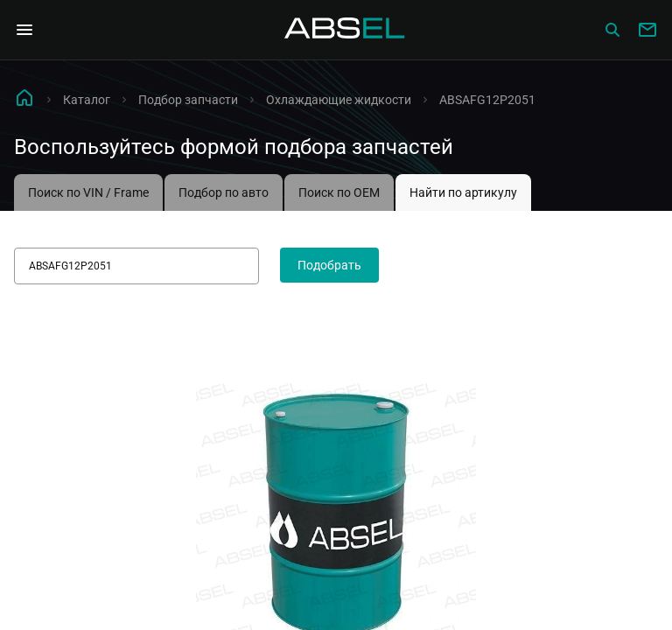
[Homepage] (345, 30)
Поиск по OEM (339, 192)
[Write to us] (647, 30)
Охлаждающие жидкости (339, 100)
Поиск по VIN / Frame (88, 192)
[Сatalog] (612, 30)
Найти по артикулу (463, 192)
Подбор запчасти (188, 100)
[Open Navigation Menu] (24, 30)
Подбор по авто (224, 192)
